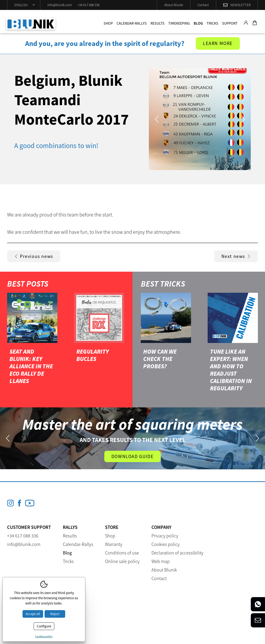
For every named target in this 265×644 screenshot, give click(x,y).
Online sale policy (122, 561)
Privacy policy (165, 536)
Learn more (218, 43)
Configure (44, 626)
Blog (198, 23)
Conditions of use (122, 553)
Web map (161, 561)
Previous (157, 119)
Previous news (34, 256)
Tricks (212, 23)
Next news (236, 256)
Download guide (132, 456)
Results (158, 23)
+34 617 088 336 (89, 5)
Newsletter (240, 5)
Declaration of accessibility (177, 553)
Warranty (114, 544)
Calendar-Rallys (132, 23)
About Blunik (174, 5)
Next (243, 119)
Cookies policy (166, 544)
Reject (55, 614)
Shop (108, 23)
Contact (203, 5)
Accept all (33, 614)
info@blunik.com (60, 5)
